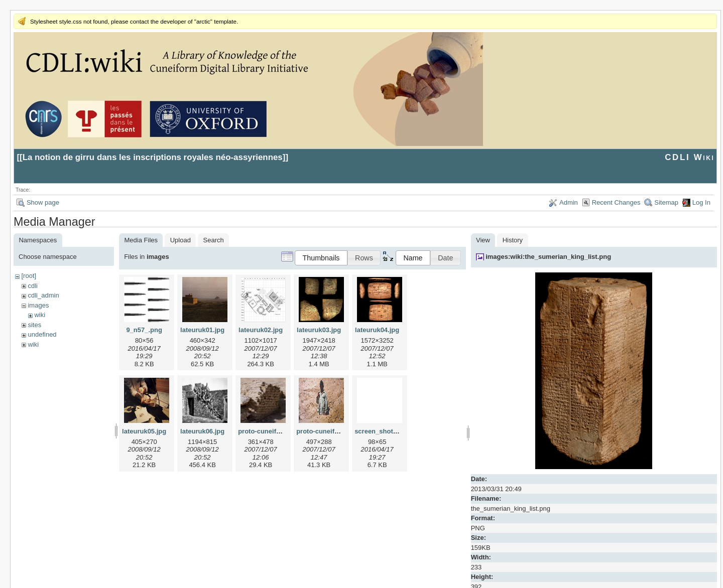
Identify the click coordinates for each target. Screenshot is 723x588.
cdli (33, 286)
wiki (40, 315)
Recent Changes (616, 202)
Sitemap (666, 202)
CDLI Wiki (690, 157)
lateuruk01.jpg (202, 330)
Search (214, 240)
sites (34, 325)
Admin (569, 202)
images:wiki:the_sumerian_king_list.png (548, 257)
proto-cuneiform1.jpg (271, 431)
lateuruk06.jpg (202, 431)
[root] (29, 276)
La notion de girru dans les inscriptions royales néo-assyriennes (153, 157)
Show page (43, 202)
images (38, 305)
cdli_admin (43, 295)
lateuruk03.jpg (319, 330)
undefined (42, 334)
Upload (180, 240)
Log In (701, 202)
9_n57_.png (144, 330)
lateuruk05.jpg (144, 431)
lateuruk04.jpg (377, 330)
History (513, 240)
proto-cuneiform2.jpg (329, 431)
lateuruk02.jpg (261, 330)
